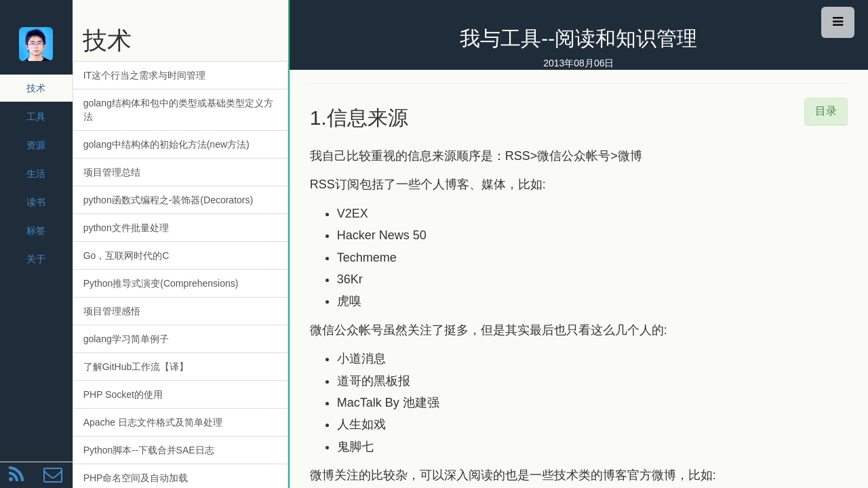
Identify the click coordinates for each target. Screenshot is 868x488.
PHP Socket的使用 (123, 394)
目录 (826, 111)
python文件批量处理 (126, 228)
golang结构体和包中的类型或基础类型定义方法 (178, 110)
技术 (36, 88)
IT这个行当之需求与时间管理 (144, 75)
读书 (36, 202)
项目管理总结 (112, 172)
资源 (36, 145)
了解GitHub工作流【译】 (136, 367)
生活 (36, 174)
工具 (36, 117)
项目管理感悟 (112, 311)
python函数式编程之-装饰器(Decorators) (169, 200)
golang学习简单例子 (126, 339)
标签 (36, 230)
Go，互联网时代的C (126, 256)
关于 (36, 259)
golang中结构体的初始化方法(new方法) (166, 144)
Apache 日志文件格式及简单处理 (153, 422)
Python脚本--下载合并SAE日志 (149, 450)
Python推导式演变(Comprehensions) (161, 283)
